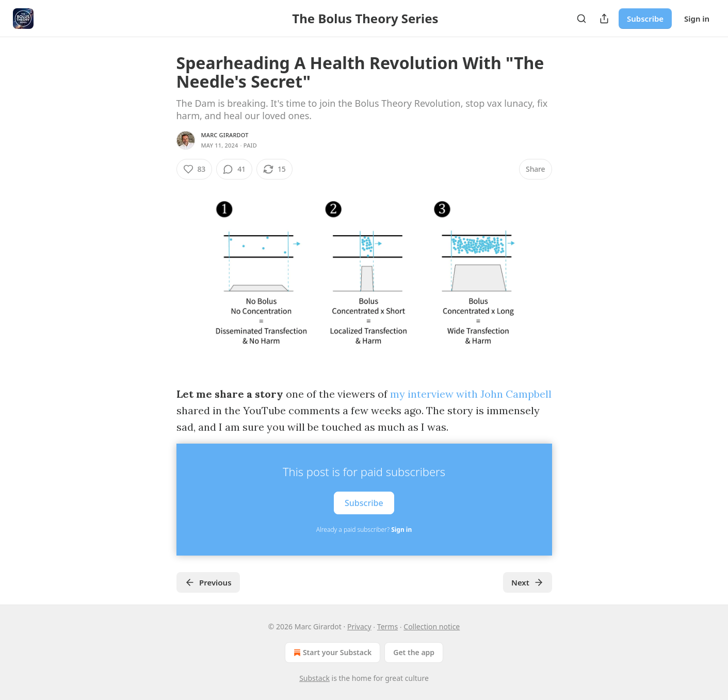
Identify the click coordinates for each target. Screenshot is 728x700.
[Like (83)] (195, 169)
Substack (314, 678)
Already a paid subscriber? (364, 530)
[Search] (581, 19)
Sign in (697, 19)
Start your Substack (331, 653)
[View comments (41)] (234, 169)
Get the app (414, 652)
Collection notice (432, 626)
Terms (387, 626)
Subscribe (645, 19)
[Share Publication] (604, 19)
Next (528, 582)
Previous (208, 582)
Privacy (359, 626)
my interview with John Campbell (471, 394)
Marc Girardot (225, 135)
